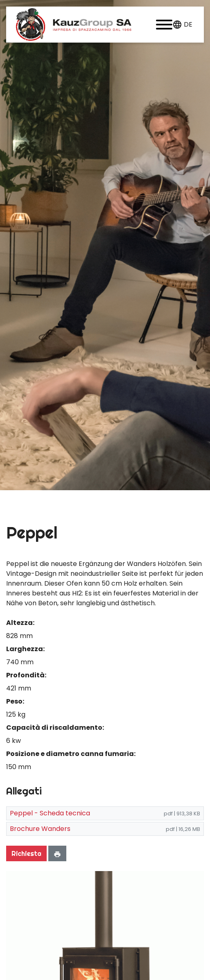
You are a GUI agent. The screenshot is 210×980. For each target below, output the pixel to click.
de (188, 24)
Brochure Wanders (40, 829)
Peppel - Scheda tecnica (50, 813)
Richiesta (26, 853)
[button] (164, 25)
